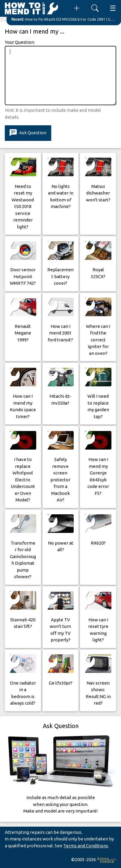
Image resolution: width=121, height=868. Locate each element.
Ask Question (28, 133)
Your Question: (20, 42)
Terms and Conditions (86, 846)
